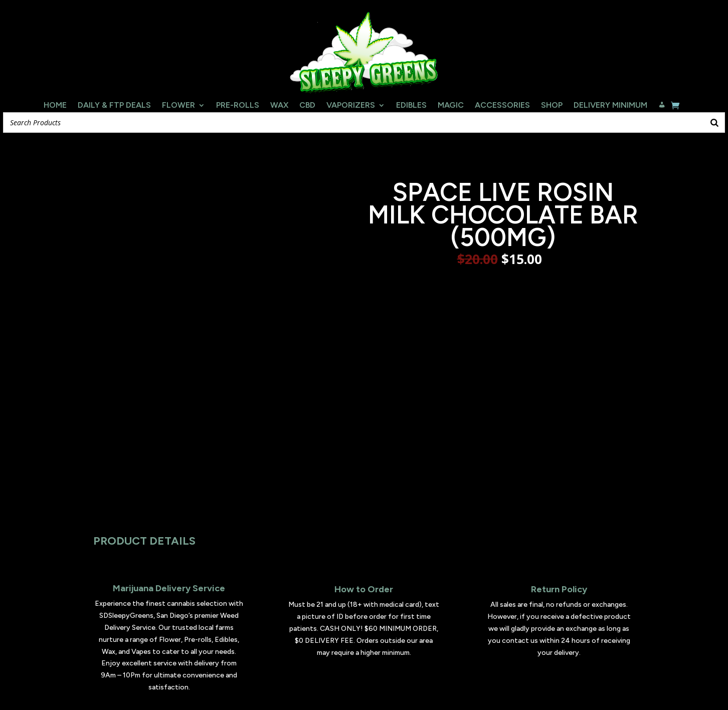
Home (55, 106)
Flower (178, 106)
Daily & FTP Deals (114, 106)
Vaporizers (351, 106)
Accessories (502, 106)
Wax (279, 106)
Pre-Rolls (238, 106)
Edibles (411, 106)
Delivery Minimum (610, 106)
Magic (451, 106)
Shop (552, 106)
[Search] (714, 123)
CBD (307, 106)
